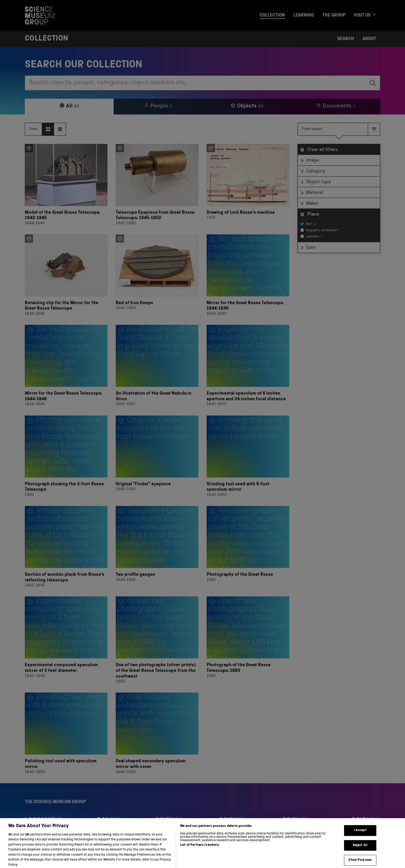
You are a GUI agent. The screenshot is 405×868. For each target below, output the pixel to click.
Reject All (360, 856)
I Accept (360, 842)
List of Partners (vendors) (200, 856)
